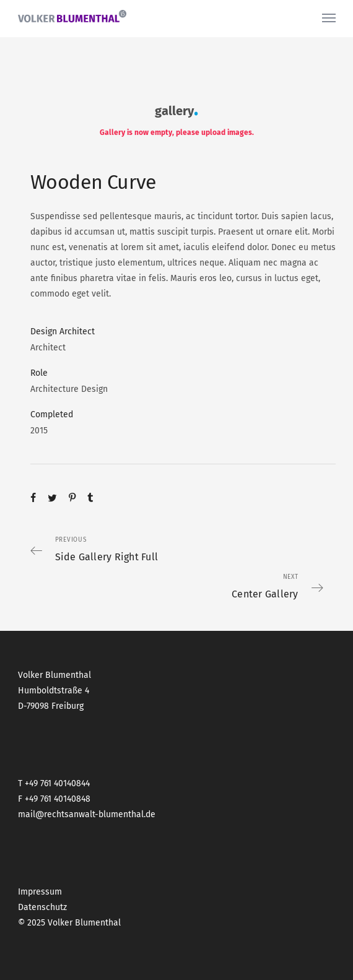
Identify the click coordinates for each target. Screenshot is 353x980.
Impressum (40, 892)
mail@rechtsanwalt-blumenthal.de (87, 814)
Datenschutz (42, 907)
